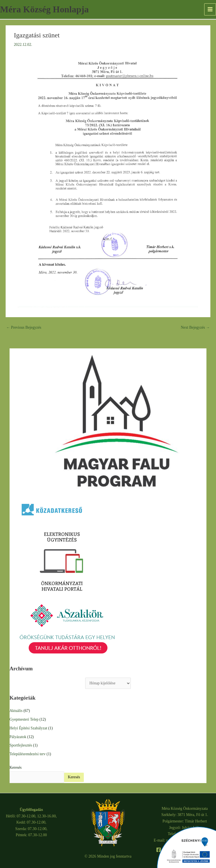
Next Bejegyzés (195, 327)
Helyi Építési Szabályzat (28, 728)
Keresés (16, 767)
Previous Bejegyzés (24, 327)
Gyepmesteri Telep (24, 719)
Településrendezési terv (28, 754)
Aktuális (16, 711)
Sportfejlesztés (21, 745)
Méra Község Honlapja (44, 9)
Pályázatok (18, 737)
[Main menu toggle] (210, 9)
